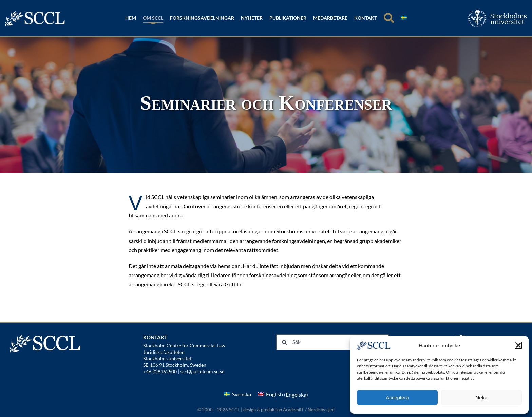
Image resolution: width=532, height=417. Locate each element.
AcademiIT (293, 410)
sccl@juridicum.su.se (202, 371)
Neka (481, 397)
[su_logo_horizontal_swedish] (497, 12)
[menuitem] (404, 18)
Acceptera (397, 397)
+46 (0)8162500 (160, 371)
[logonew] (36, 13)
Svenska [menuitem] (242, 394)
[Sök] (389, 18)
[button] (518, 345)
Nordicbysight (321, 410)
